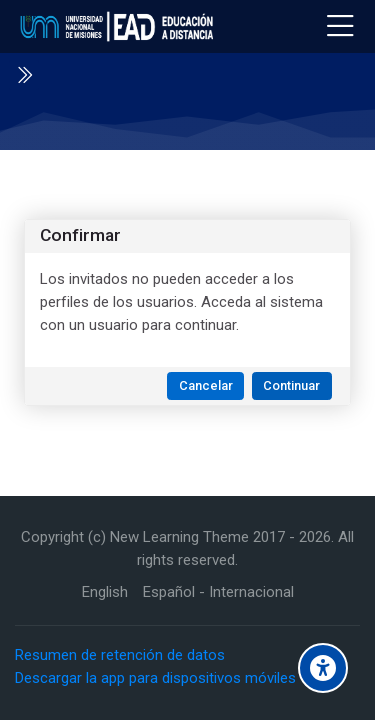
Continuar (291, 385)
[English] (105, 592)
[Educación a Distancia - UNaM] (114, 27)
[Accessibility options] (323, 668)
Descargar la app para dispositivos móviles (155, 678)
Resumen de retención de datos (120, 655)
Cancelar (206, 385)
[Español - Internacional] (218, 592)
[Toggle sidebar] (24, 75)
